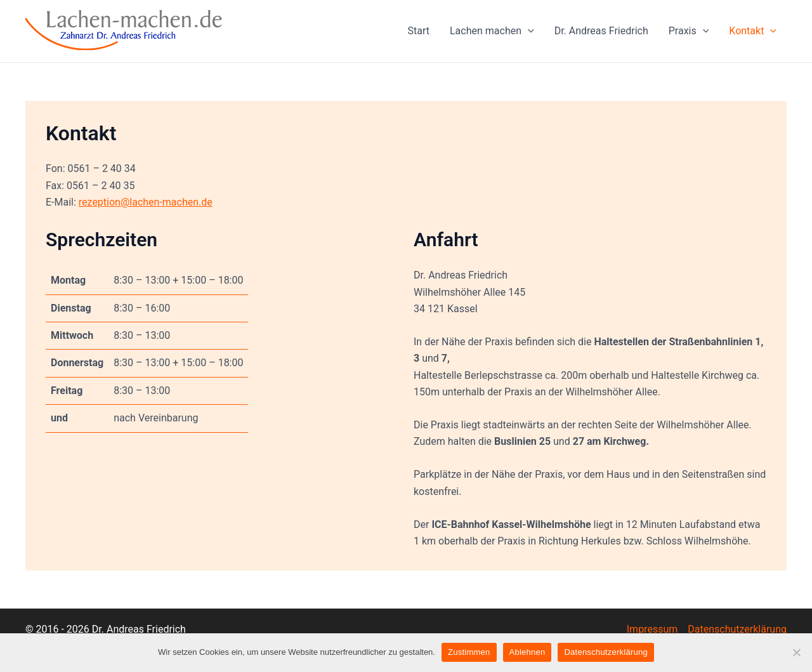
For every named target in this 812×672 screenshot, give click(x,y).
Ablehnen (527, 652)
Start (419, 31)
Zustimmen (469, 652)
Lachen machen (492, 31)
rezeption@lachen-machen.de (146, 202)
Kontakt (753, 31)
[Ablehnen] (796, 652)
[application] (528, 31)
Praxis (689, 31)
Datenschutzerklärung (737, 629)
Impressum (652, 629)
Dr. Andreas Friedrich (601, 31)
